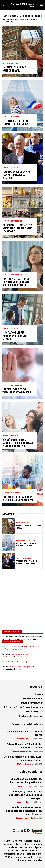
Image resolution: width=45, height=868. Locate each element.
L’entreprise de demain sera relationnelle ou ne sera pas (18, 498)
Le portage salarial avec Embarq (15, 662)
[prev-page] (4, 573)
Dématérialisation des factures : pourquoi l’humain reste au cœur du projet (18, 443)
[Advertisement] (22, 603)
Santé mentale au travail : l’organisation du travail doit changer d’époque (16, 282)
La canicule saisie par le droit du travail (15, 69)
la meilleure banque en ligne (19, 667)
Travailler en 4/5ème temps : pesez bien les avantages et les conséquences (24, 811)
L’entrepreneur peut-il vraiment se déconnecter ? (17, 391)
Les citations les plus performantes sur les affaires (14, 336)
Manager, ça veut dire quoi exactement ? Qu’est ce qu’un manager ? (26, 795)
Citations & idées (10, 167)
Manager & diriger (11, 63)
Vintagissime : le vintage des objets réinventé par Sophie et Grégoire (17, 228)
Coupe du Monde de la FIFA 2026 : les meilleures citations (16, 175)
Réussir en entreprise (12, 117)
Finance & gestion (10, 436)
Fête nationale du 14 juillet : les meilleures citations (18, 123)
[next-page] (8, 573)
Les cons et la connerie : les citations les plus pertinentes (26, 781)
